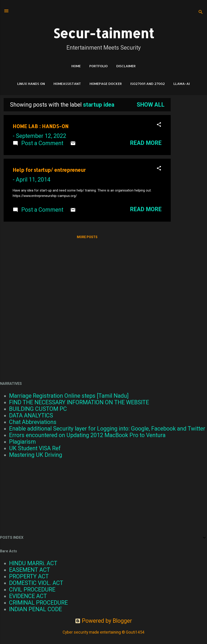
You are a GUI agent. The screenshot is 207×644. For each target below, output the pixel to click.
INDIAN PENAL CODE (35, 609)
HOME (76, 66)
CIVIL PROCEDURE (32, 590)
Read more (146, 143)
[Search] (201, 12)
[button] (159, 125)
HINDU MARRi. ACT (33, 563)
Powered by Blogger (103, 621)
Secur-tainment (104, 33)
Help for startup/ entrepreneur (49, 170)
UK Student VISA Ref (35, 448)
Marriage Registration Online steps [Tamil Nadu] (69, 396)
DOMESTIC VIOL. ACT (36, 583)
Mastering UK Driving (36, 455)
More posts (87, 237)
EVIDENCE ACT (28, 596)
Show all (151, 105)
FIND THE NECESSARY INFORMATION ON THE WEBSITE (79, 402)
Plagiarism (22, 442)
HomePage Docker (106, 84)
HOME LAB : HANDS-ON (41, 126)
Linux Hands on (31, 84)
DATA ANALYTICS (31, 415)
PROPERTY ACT (29, 576)
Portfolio (99, 66)
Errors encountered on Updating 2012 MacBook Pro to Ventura (87, 435)
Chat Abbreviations (33, 422)
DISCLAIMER (126, 66)
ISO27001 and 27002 (148, 84)
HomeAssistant (67, 84)
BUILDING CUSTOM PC (38, 409)
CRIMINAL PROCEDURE (38, 603)
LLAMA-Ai (182, 84)
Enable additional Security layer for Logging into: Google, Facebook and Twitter (107, 429)
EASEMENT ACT (30, 570)
